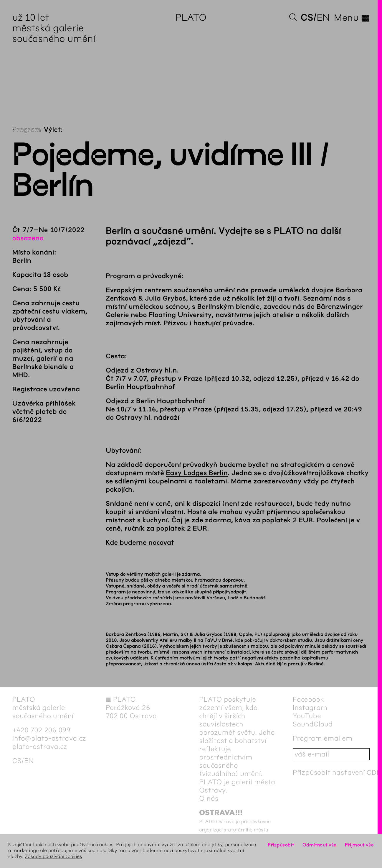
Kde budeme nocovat (140, 543)
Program (27, 130)
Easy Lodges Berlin (197, 473)
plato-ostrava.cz (40, 746)
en (323, 18)
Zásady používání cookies (54, 857)
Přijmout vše (359, 845)
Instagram (310, 708)
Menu (352, 18)
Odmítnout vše (320, 845)
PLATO (191, 18)
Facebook (309, 699)
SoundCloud (313, 724)
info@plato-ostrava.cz (49, 738)
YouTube (307, 716)
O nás (209, 798)
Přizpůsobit (281, 845)
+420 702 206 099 (42, 730)
